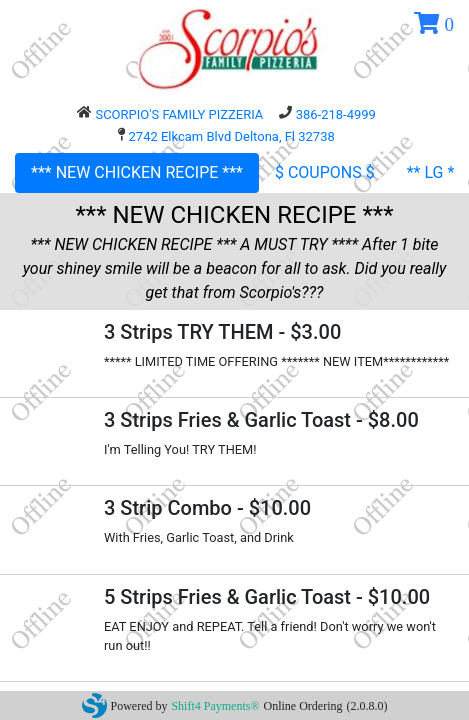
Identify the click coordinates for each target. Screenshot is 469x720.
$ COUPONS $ (325, 172)
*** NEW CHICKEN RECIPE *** (137, 172)
